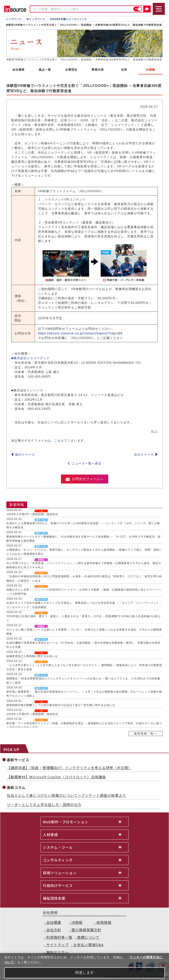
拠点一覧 (45, 70)
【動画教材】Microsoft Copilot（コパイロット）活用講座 (56, 777)
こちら (59, 441)
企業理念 (71, 70)
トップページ (14, 19)
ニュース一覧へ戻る (85, 463)
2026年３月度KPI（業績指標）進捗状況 (32, 714)
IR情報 (77, 922)
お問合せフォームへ (85, 479)
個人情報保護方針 (86, 930)
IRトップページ (36, 19)
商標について (88, 937)
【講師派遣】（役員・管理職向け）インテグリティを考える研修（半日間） (69, 768)
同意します (85, 973)
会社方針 (54, 930)
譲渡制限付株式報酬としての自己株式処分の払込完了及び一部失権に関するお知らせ (61, 705)
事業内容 (98, 70)
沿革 (124, 70)
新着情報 (17, 505)
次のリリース (146, 455)
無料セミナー (57, 952)
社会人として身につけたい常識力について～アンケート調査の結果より (66, 795)
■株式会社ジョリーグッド (30, 358)
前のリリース (23, 455)
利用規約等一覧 (59, 937)
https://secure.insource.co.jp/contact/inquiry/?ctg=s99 (80, 333)
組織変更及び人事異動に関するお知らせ (32, 656)
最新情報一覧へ (146, 734)
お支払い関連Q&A (88, 945)
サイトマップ (57, 945)
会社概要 (18, 70)
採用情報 (104, 922)
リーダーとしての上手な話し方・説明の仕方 (44, 804)
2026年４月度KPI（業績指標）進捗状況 (32, 514)
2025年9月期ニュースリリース (68, 19)
